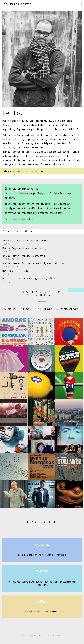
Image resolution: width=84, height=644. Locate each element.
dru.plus (39, 635)
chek (59, 635)
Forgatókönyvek (67, 309)
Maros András (21, 4)
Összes (10, 309)
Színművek (44, 309)
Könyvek (26, 309)
